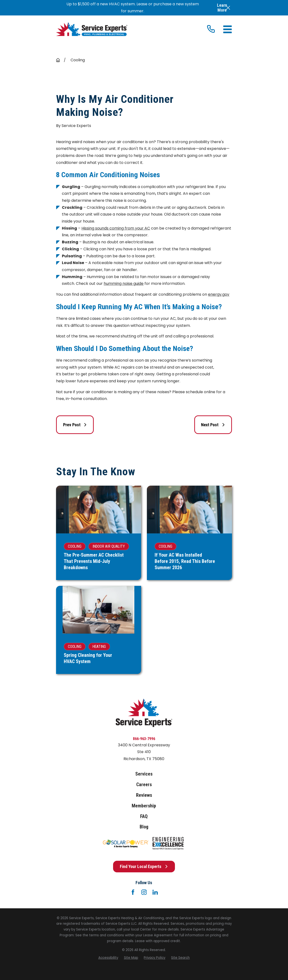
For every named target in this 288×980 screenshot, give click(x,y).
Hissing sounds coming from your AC (116, 228)
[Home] (92, 29)
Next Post (213, 425)
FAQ (144, 816)
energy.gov (219, 294)
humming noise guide (124, 283)
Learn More (222, 8)
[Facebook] (133, 892)
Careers (144, 785)
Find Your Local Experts (144, 866)
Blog (144, 827)
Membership (144, 806)
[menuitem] (108, 958)
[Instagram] (144, 892)
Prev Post (75, 425)
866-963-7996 (144, 739)
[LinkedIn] (155, 892)
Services (144, 774)
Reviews (144, 795)
